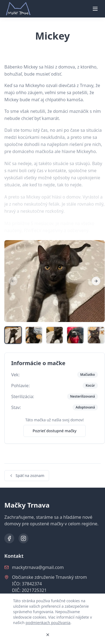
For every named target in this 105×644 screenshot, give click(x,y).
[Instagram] (23, 538)
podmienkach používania (48, 623)
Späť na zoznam (27, 475)
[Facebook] (9, 538)
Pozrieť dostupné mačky (54, 431)
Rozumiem (27, 635)
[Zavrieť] (48, 635)
